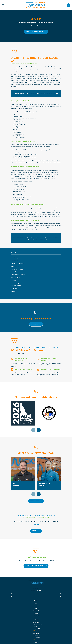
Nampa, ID (36, 611)
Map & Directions (36, 631)
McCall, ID (36, 613)
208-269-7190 (36, 591)
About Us (36, 606)
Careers (36, 608)
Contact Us (36, 616)
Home (36, 604)
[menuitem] (36, 258)
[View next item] (39, 430)
